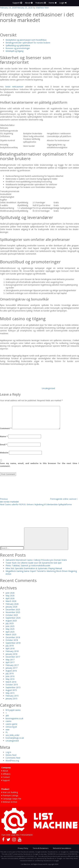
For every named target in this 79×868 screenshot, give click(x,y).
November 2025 (13, 612)
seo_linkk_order (12, 735)
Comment (6, 428)
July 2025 (10, 623)
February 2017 (12, 665)
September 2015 (13, 687)
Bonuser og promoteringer (18, 48)
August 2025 (11, 621)
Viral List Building (10, 792)
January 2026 (11, 607)
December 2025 (13, 609)
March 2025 (11, 635)
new (7, 730)
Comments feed (13, 758)
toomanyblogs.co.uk (15, 738)
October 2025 (12, 615)
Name (4, 436)
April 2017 (10, 662)
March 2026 (11, 601)
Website (4, 453)
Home (53, 3)
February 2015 (12, 696)
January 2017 (11, 668)
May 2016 (10, 679)
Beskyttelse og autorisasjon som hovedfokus (26, 40)
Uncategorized (48, 388)
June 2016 (10, 676)
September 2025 (13, 618)
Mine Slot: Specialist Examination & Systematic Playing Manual (34, 568)
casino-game (11, 724)
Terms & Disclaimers (41, 848)
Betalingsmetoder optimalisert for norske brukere (28, 43)
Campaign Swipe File (11, 799)
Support (17, 3)
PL (7, 732)
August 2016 (11, 671)
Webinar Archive (9, 802)
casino (8, 721)
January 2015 (11, 699)
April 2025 (10, 632)
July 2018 (10, 646)
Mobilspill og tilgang (14, 51)
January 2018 (11, 654)
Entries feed (11, 755)
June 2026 (10, 593)
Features (41, 3)
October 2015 (12, 685)
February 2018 (12, 651)
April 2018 (10, 648)
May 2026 (10, 596)
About (29, 3)
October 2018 (12, 640)
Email (4, 445)
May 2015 (10, 693)
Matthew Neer (42, 8)
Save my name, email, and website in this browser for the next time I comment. (39, 465)
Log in (8, 752)
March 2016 (11, 682)
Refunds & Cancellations (62, 848)
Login (63, 3)
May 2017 (10, 660)
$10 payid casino (13, 710)
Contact (6, 777)
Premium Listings (10, 795)
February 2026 (12, 604)
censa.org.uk (11, 727)
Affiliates (6, 774)
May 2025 (10, 629)
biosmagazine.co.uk (14, 718)
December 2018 (13, 637)
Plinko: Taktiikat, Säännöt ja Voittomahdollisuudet (28, 566)
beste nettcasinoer (14, 87)
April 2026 (10, 598)
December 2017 (13, 657)
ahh (7, 716)
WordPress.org (12, 761)
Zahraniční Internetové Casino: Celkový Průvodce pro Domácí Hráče (36, 560)
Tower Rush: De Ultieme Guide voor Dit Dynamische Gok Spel (34, 563)
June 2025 (10, 626)
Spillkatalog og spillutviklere (18, 45)
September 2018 (13, 643)
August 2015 (11, 690)
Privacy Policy (23, 848)
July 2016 (10, 673)
